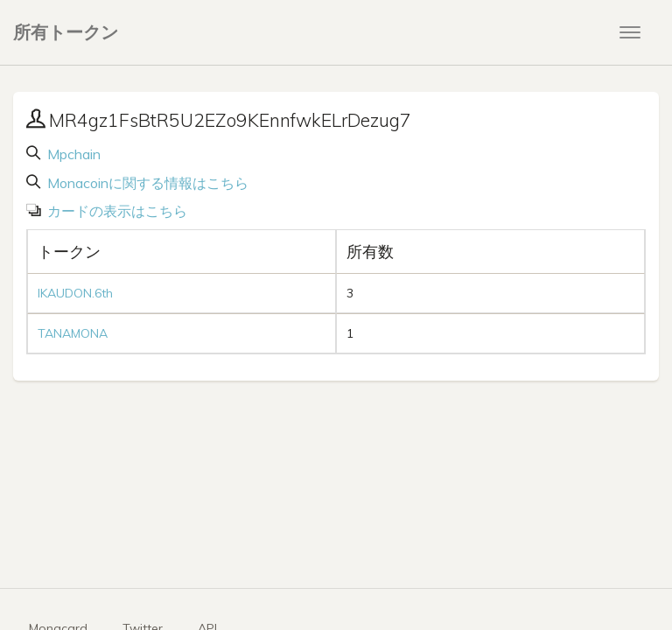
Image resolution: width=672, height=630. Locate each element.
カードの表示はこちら (115, 211)
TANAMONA (73, 333)
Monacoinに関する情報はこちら (146, 183)
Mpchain (72, 154)
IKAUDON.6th (75, 293)
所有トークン (66, 32)
